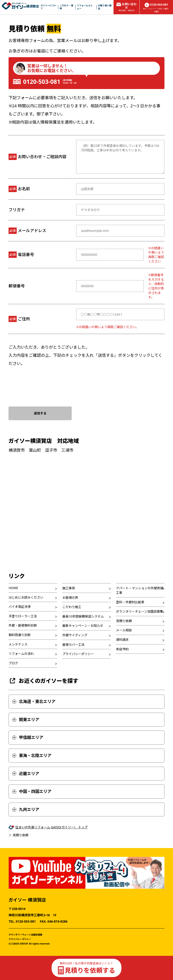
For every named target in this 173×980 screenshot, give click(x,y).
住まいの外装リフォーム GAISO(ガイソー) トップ (51, 827)
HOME (13, 588)
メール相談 (124, 630)
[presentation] (43, 385)
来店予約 (122, 649)
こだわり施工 (72, 607)
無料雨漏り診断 (20, 635)
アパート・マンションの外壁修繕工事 (140, 590)
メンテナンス (18, 644)
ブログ (13, 663)
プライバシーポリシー (78, 654)
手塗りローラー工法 (23, 616)
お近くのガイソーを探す (43, 681)
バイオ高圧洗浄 (20, 607)
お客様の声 (70, 598)
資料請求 (122, 640)
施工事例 (69, 588)
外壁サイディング (75, 635)
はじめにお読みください (26, 597)
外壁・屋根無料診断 (23, 625)
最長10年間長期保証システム (83, 616)
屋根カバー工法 (73, 645)
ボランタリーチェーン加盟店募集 (140, 611)
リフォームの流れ (21, 654)
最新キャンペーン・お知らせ (83, 626)
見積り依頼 (124, 621)
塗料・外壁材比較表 (130, 602)
